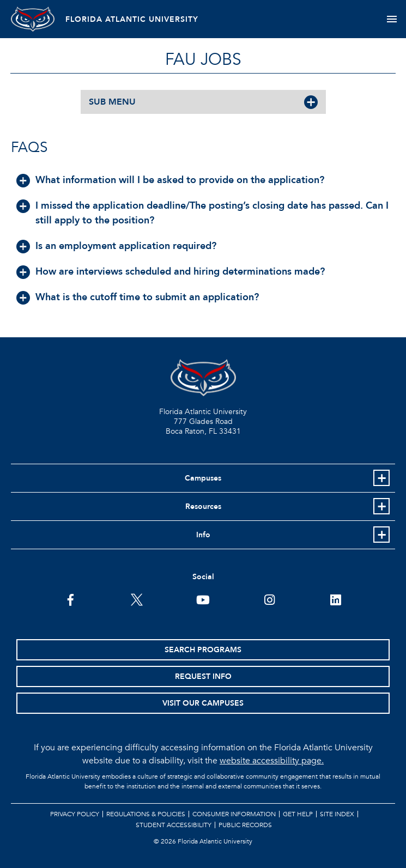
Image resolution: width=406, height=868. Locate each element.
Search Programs (203, 650)
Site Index (337, 814)
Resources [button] (203, 506)
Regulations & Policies (146, 814)
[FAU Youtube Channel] (203, 599)
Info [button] (203, 535)
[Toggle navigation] (392, 19)
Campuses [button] (203, 478)
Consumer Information (234, 814)
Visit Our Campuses (203, 703)
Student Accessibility (174, 825)
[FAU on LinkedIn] (335, 599)
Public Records (245, 825)
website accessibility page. (272, 761)
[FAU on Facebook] (71, 599)
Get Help (298, 814)
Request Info (203, 676)
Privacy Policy (75, 814)
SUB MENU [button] (112, 102)
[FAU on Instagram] (269, 599)
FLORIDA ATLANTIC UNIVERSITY (132, 19)
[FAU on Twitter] (137, 599)
